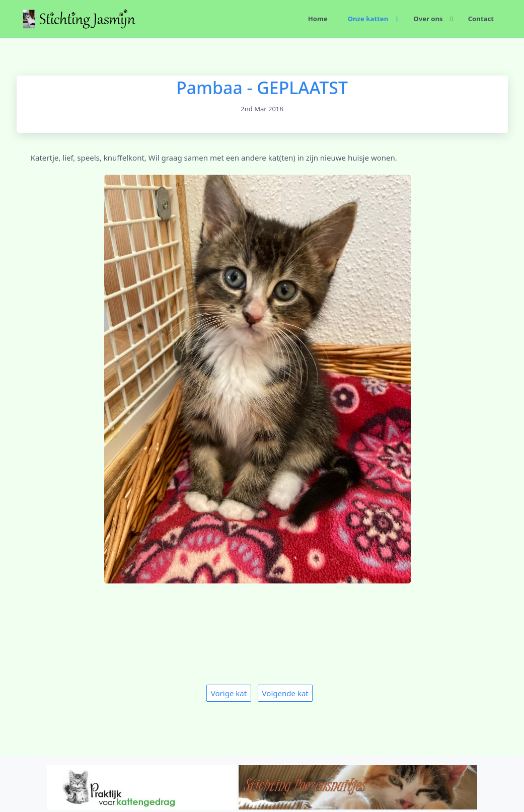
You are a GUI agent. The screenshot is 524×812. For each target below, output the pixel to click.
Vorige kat (229, 693)
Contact (481, 19)
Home (318, 19)
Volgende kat (285, 693)
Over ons (428, 19)
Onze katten (368, 19)
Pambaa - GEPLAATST (262, 88)
